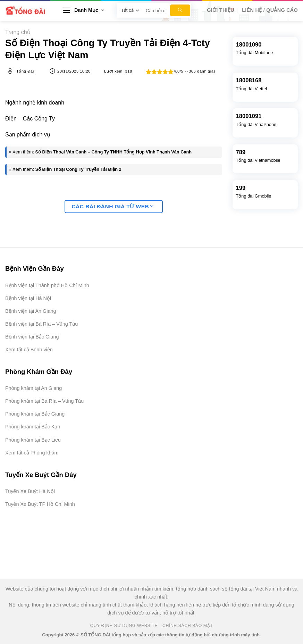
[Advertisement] (268, 540)
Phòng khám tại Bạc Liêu (33, 440)
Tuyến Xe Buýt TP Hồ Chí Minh (40, 504)
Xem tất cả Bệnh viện (29, 350)
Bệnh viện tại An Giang (31, 311)
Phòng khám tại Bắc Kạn (33, 427)
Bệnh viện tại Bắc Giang (32, 337)
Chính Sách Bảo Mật (188, 626)
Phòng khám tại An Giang (33, 388)
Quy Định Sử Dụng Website (124, 626)
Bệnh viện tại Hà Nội (28, 298)
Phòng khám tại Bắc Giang (35, 414)
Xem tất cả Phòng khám (32, 453)
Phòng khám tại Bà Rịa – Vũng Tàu (44, 401)
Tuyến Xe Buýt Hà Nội (30, 491)
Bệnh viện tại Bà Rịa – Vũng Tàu (41, 324)
